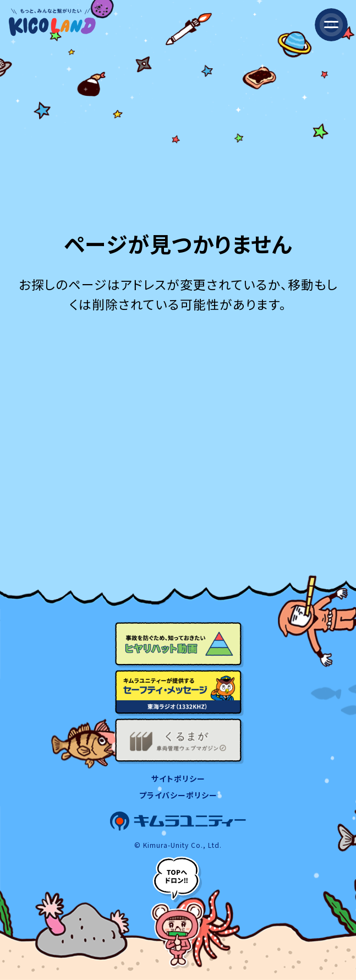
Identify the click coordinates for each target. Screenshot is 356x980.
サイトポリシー (178, 778)
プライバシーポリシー (178, 795)
